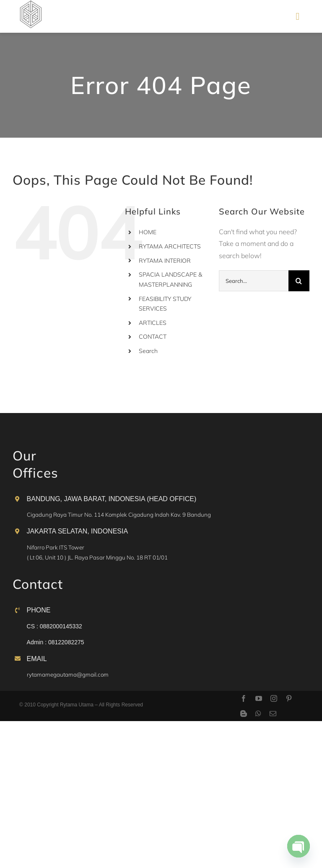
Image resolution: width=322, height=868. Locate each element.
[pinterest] (289, 698)
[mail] (273, 714)
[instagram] (274, 698)
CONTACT (153, 337)
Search (148, 351)
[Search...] (254, 281)
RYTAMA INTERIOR (165, 261)
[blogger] (244, 714)
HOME (148, 232)
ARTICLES (153, 323)
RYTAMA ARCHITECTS (170, 246)
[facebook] (244, 698)
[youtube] (259, 698)
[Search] (299, 281)
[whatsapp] (258, 714)
